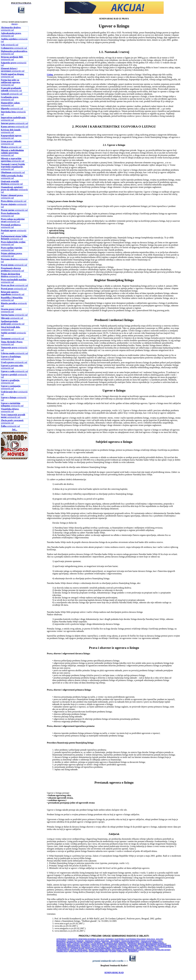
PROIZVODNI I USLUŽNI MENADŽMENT (98, 948)
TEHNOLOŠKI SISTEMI (162, 950)
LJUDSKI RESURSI (97, 944)
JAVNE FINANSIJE (120, 942)
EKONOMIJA (110, 939)
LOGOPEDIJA (85, 944)
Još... (15, 430)
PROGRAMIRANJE (118, 948)
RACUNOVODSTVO (63, 950)
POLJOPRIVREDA (111, 947)
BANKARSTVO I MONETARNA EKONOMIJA (82, 939)
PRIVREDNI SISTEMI (77, 948)
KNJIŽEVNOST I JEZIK (64, 944)
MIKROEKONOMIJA (74, 945)
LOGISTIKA (76, 944)
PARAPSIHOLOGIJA (74, 947)
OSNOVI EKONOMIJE (164, 945)
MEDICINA (141, 944)
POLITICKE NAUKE (98, 947)
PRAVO (15, 24)
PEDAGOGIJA (86, 947)
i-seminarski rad (13, 416)
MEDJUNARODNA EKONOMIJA (156, 944)
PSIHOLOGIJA (130, 948)
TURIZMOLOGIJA (62, 951)
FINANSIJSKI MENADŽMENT (131, 941)
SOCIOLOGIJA (82, 950)
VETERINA (113, 951)
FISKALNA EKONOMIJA (149, 941)
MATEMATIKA (132, 944)
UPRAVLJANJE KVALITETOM (78, 951)
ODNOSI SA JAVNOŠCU (99, 945)
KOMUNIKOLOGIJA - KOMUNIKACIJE (139, 942)
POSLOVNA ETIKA (141, 947)
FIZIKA (160, 941)
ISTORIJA (110, 942)
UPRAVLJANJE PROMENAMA (99, 951)
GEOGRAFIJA (61, 942)
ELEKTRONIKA (120, 939)
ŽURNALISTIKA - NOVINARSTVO (128, 951)
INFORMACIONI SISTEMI (75, 942)
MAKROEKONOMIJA (111, 944)
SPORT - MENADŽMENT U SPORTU (134, 950)
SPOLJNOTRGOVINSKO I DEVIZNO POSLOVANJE (105, 950)
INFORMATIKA (88, 942)
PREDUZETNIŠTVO (63, 948)
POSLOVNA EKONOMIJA (126, 947)
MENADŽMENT (61, 945)
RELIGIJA (73, 950)
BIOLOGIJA (101, 939)
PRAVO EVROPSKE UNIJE (163, 947)
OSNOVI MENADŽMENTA (148, 945)
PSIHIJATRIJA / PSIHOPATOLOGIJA (147, 948)
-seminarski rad (11, 29)
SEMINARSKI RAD (114, 973)
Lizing (50, 75)
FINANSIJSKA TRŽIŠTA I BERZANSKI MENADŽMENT (103, 941)
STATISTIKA (150, 950)
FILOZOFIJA (71, 941)
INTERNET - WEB (100, 942)
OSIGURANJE (62, 947)
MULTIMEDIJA (86, 945)
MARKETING (123, 944)
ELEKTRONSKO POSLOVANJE (136, 939)
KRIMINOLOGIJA (158, 942)
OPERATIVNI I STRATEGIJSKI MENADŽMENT (124, 945)
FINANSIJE (80, 941)
